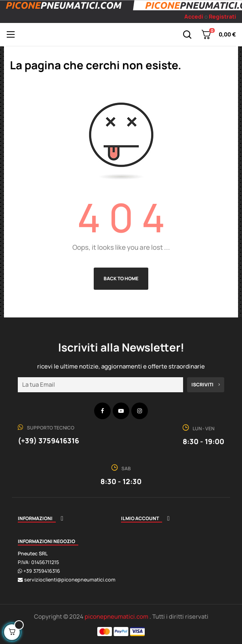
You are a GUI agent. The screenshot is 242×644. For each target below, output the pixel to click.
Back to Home (121, 278)
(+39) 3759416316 (48, 441)
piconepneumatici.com (117, 616)
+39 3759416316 (42, 571)
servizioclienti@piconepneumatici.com (70, 580)
